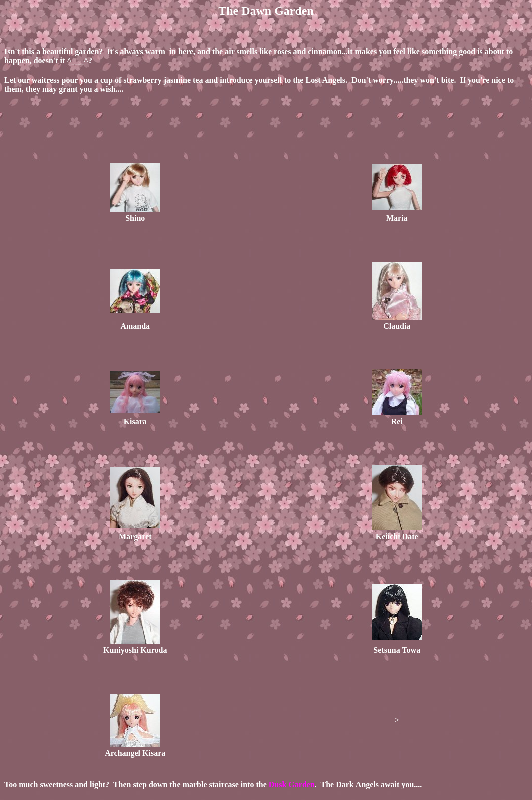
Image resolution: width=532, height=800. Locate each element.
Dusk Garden (292, 785)
